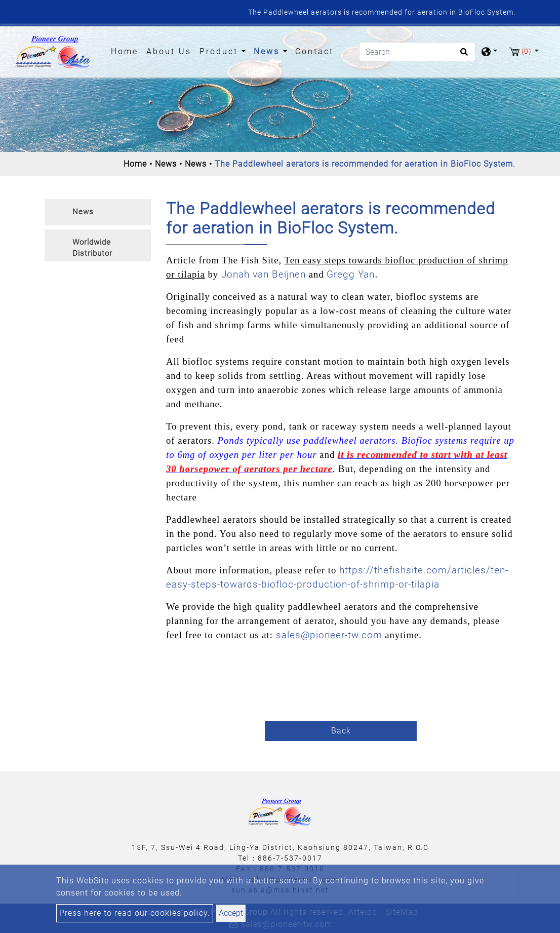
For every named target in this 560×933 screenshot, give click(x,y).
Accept (231, 913)
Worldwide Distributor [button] (92, 248)
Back (341, 731)
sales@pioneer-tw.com (329, 635)
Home (127, 51)
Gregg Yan (351, 275)
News (166, 164)
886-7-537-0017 (290, 858)
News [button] (268, 51)
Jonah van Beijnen (265, 275)
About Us (169, 51)
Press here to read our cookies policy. (135, 913)
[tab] (98, 212)
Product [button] (221, 51)
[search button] (463, 55)
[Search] (417, 52)
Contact (314, 51)
